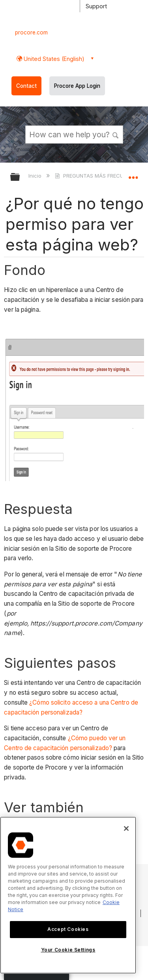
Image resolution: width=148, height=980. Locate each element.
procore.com (31, 32)
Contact (26, 86)
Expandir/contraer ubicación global (133, 174)
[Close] (126, 828)
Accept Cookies (68, 929)
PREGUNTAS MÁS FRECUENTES (98, 176)
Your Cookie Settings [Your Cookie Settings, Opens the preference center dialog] (68, 950)
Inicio (36, 176)
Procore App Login (77, 86)
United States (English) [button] (53, 59)
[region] (68, 895)
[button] (116, 134)
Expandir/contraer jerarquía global (20, 177)
